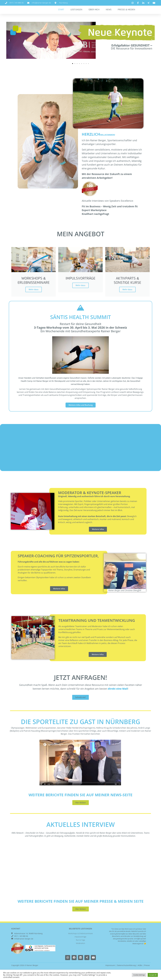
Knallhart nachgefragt (95, 219)
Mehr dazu (34, 295)
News (109, 12)
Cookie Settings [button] (139, 975)
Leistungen (76, 12)
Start (61, 12)
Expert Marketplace (94, 216)
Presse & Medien (126, 12)
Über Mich (94, 12)
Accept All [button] (153, 975)
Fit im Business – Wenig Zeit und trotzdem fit (110, 212)
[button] (9, 46)
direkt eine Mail (118, 695)
